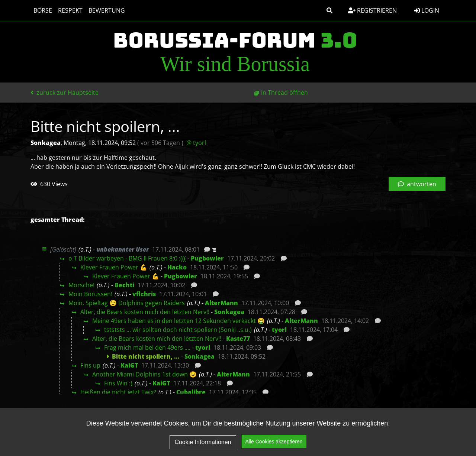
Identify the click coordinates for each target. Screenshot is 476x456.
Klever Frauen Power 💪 (114, 267)
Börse (43, 10)
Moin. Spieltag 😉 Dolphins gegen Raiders (127, 303)
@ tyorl (196, 143)
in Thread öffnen (284, 93)
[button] (329, 10)
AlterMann (221, 303)
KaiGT (129, 365)
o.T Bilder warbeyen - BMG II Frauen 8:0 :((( (127, 258)
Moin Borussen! (90, 294)
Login (427, 10)
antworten (417, 184)
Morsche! (81, 285)
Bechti (124, 285)
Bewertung (107, 10)
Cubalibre (191, 392)
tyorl (279, 330)
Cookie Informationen (203, 442)
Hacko (177, 267)
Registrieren (372, 10)
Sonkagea (229, 312)
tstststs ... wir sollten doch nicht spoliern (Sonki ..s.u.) (178, 330)
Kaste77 (238, 339)
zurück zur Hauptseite (65, 93)
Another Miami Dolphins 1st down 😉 (144, 374)
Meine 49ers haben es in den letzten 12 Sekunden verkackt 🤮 (178, 321)
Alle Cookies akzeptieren (274, 442)
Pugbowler (207, 258)
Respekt (70, 10)
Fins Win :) (118, 383)
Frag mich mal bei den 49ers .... (147, 347)
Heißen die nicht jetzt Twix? (118, 392)
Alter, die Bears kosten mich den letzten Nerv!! (145, 312)
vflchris (144, 294)
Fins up (90, 365)
